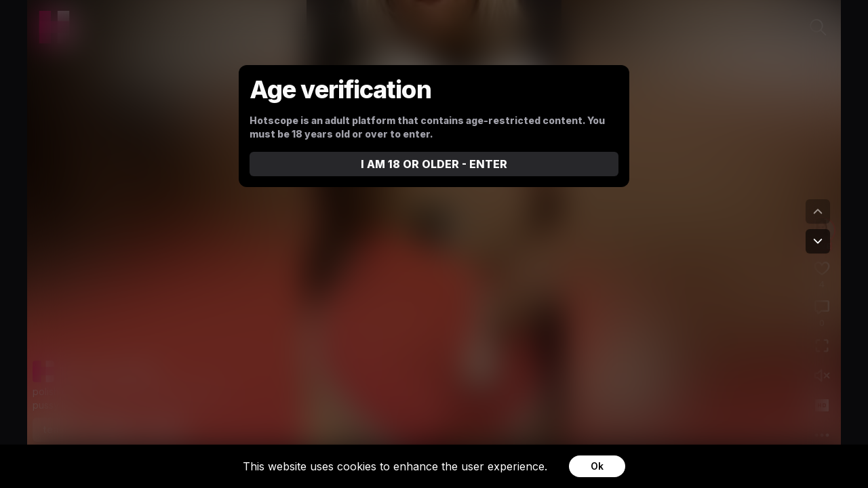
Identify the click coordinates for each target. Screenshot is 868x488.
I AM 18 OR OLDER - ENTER (434, 164)
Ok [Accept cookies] (597, 466)
